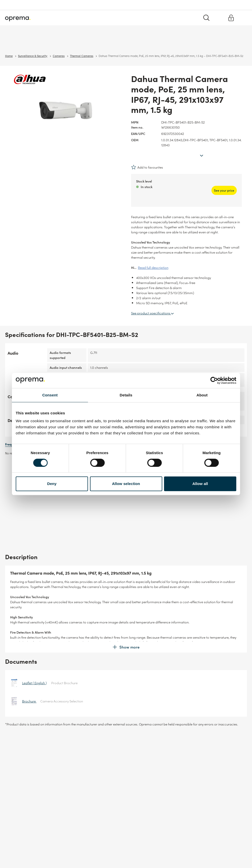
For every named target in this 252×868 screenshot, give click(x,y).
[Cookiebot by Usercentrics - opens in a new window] (214, 380)
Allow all (200, 484)
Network (51, 43)
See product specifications (152, 302)
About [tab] (202, 395)
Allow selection (126, 484)
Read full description (153, 257)
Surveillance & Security (22, 43)
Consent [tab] (50, 395)
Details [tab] (126, 395)
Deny (52, 484)
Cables (67, 43)
